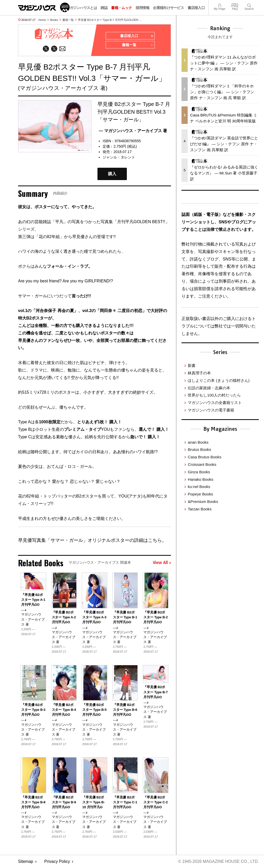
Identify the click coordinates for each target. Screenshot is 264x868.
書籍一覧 (68, 20)
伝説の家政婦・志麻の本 (209, 388)
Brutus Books (199, 449)
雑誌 (104, 8)
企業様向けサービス (168, 8)
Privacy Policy (57, 862)
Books (54, 20)
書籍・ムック (121, 8)
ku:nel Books (199, 487)
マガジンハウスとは (81, 8)
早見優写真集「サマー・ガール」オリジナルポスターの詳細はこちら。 (92, 541)
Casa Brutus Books (204, 457)
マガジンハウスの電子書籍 (211, 410)
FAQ (235, 5)
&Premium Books (203, 502)
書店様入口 (196, 8)
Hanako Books (200, 479)
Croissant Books (202, 464)
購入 (112, 174)
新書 (192, 365)
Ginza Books (199, 472)
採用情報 (142, 8)
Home (42, 20)
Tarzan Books (200, 509)
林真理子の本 (199, 373)
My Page (219, 5)
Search (249, 5)
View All (162, 563)
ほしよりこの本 (218, 380)
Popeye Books (200, 494)
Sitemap (26, 862)
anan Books (198, 442)
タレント (128, 158)
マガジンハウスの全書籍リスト (215, 403)
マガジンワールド (44, 7)
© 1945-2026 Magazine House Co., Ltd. (218, 862)
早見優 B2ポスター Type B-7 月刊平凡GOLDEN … (110, 20)
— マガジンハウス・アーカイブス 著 (133, 131)
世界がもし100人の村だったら (214, 395)
